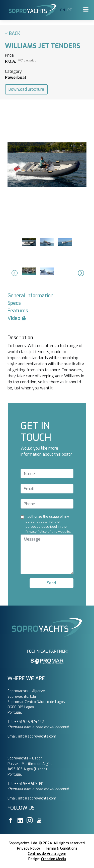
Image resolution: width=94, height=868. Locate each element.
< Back (13, 34)
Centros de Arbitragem (47, 854)
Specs (14, 303)
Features (18, 311)
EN (63, 10)
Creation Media (54, 859)
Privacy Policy (29, 848)
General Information (30, 296)
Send (52, 583)
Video (17, 318)
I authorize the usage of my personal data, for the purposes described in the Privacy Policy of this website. (48, 524)
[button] (14, 273)
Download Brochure (26, 89)
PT (70, 10)
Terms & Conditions (61, 848)
